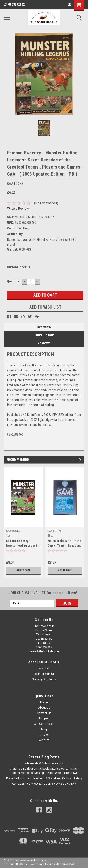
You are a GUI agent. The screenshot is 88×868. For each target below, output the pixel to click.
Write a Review (18, 209)
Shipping (44, 719)
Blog (44, 729)
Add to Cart (23, 570)
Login (37, 674)
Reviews (44, 343)
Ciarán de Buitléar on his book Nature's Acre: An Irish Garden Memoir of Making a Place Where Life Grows (44, 771)
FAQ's (44, 735)
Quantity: (13, 281)
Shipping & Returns (44, 679)
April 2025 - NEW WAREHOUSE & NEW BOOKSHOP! (44, 784)
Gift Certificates (44, 724)
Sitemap (41, 860)
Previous (74, 460)
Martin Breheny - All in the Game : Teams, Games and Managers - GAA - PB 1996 (65, 546)
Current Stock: (18, 267)
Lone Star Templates (61, 864)
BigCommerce (25, 864)
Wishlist (44, 668)
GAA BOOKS (13, 531)
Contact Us (44, 713)
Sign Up (50, 674)
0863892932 (14, 4)
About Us (44, 708)
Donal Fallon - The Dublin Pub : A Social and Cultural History (44, 778)
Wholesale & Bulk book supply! (44, 763)
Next (81, 460)
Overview (44, 327)
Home (44, 702)
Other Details (44, 335)
